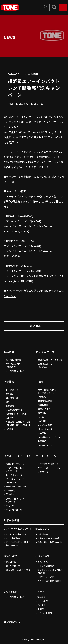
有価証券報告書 (45, 401)
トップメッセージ (14, 390)
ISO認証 (10, 429)
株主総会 (42, 417)
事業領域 (10, 406)
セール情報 (43, 601)
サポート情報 (12, 520)
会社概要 (10, 394)
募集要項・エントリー (16, 464)
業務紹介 (10, 494)
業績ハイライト (45, 409)
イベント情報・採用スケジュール (15, 469)
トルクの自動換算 (46, 566)
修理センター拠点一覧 (16, 534)
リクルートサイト (17, 456)
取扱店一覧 (11, 562)
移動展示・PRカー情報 (48, 538)
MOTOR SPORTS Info (48, 464)
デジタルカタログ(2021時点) (14, 365)
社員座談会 (11, 490)
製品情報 (9, 352)
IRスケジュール (45, 429)
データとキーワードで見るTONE (16, 481)
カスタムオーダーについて (50, 360)
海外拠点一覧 (12, 398)
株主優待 (42, 433)
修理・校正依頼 (13, 538)
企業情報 (9, 382)
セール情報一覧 (13, 566)
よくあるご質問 (45, 425)
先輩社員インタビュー (16, 486)
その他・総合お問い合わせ (50, 581)
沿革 (8, 402)
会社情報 (42, 605)
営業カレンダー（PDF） (17, 414)
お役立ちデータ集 (46, 577)
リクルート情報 (45, 613)
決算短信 (42, 397)
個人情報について (12, 622)
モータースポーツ (46, 456)
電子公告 (42, 413)
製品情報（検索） (14, 360)
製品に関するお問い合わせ (50, 542)
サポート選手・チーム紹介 (50, 468)
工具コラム (43, 562)
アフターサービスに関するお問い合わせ (18, 544)
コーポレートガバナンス (49, 437)
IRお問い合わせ (45, 445)
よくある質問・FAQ (15, 371)
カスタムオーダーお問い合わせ (46, 365)
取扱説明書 (43, 534)
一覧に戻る (34, 326)
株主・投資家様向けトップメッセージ (47, 391)
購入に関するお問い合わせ (18, 570)
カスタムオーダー (46, 352)
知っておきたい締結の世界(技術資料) (50, 571)
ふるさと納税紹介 (14, 410)
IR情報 (40, 382)
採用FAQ (10, 506)
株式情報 (42, 421)
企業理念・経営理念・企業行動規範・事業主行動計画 (18, 424)
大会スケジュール (46, 472)
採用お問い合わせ (14, 510)
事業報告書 (43, 405)
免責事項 (42, 441)
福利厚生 (10, 418)
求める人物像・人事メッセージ (15, 500)
